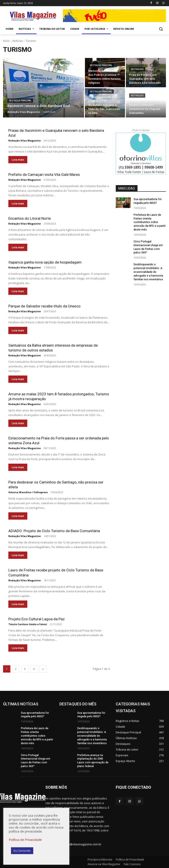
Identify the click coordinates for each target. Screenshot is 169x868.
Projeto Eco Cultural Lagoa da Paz (37, 619)
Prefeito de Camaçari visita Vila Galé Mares (44, 175)
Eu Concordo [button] (22, 851)
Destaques (137, 69)
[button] (161, 29)
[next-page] (43, 669)
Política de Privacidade (25, 840)
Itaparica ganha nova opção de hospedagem (45, 262)
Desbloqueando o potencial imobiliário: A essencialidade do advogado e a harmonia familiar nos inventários (148, 272)
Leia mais (18, 160)
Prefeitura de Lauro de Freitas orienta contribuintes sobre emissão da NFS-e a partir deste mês (150, 222)
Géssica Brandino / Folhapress (28, 492)
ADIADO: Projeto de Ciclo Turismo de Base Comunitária (54, 531)
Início (6, 41)
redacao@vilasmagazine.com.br (80, 844)
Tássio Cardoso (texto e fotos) (28, 624)
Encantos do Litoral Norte (29, 218)
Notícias (18, 41)
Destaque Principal (20, 101)
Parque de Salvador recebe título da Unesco (44, 306)
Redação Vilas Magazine (25, 140)
